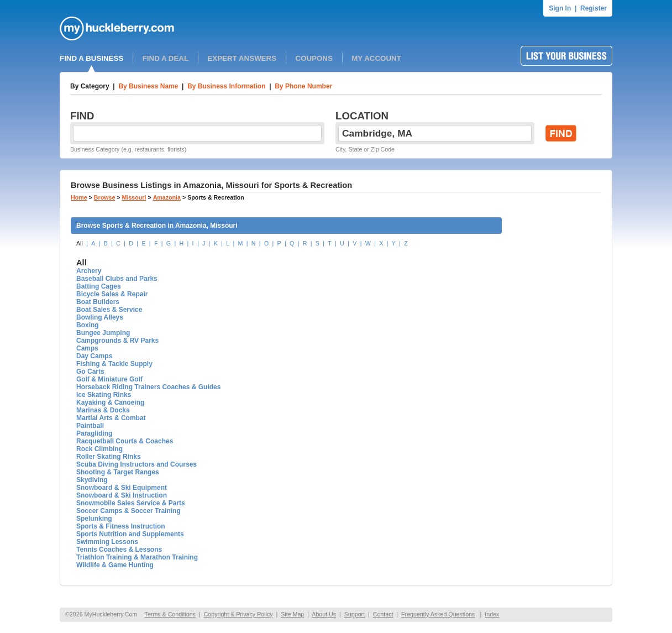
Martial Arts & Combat (111, 418)
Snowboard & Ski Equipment (122, 488)
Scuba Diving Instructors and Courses (136, 464)
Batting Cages (99, 286)
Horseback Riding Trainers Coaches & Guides (148, 387)
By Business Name (148, 86)
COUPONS (314, 58)
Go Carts (90, 372)
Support (355, 614)
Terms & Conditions (170, 614)
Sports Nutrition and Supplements (130, 534)
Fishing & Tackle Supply (114, 364)
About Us (324, 614)
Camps (87, 348)
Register (594, 8)
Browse (105, 197)
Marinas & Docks (103, 410)
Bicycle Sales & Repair (112, 294)
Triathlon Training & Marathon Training (137, 557)
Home (79, 197)
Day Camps (94, 356)
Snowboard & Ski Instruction (122, 495)
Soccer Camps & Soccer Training (128, 511)
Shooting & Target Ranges (118, 472)
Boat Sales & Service (109, 310)
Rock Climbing (99, 449)
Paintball (90, 426)
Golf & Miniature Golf (109, 379)
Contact (383, 614)
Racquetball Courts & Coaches (125, 441)
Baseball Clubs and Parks (117, 279)
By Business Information (226, 86)
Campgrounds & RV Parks (117, 341)
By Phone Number (303, 86)
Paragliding (94, 433)
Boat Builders (98, 302)
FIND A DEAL (166, 58)
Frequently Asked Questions (438, 614)
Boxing (88, 325)
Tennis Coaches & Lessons (119, 550)
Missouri (134, 197)
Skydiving (92, 480)
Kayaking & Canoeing (110, 402)
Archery (89, 271)
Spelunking (94, 519)
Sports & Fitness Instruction (121, 526)
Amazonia (167, 197)
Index (492, 614)
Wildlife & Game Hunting (115, 565)
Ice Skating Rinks (104, 395)
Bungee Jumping (103, 333)
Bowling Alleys (100, 317)
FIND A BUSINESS (91, 58)
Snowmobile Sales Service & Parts (131, 503)
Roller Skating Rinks (109, 457)
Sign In (560, 8)
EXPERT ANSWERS (242, 58)
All (80, 243)
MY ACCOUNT (376, 58)
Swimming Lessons (107, 542)
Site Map (292, 614)
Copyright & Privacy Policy (238, 614)
